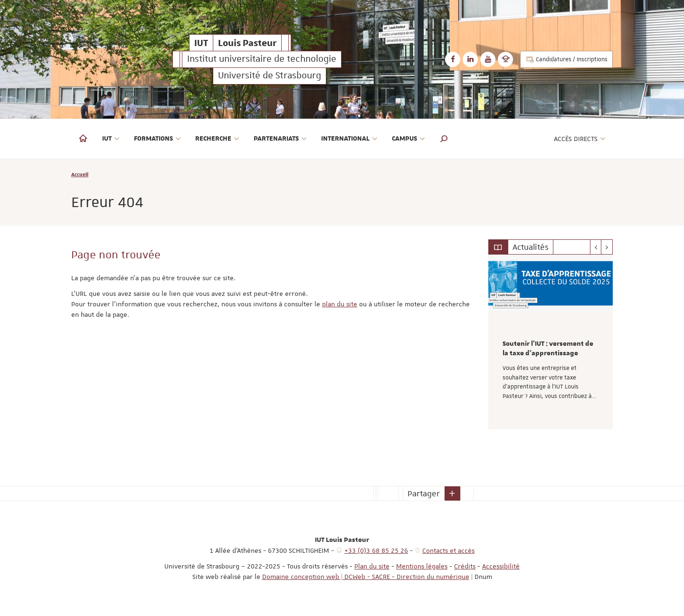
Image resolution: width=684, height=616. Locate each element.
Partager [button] (424, 493)
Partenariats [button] (280, 139)
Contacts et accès (448, 550)
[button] (444, 139)
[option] (551, 342)
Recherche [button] (217, 139)
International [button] (349, 139)
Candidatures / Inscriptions (566, 59)
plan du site (340, 304)
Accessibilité (501, 566)
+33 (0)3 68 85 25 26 (376, 550)
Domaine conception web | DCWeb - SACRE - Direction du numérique (366, 577)
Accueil (80, 174)
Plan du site (372, 566)
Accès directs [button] (580, 139)
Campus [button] (408, 139)
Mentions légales (422, 566)
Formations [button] (157, 139)
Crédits (465, 566)
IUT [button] (111, 139)
